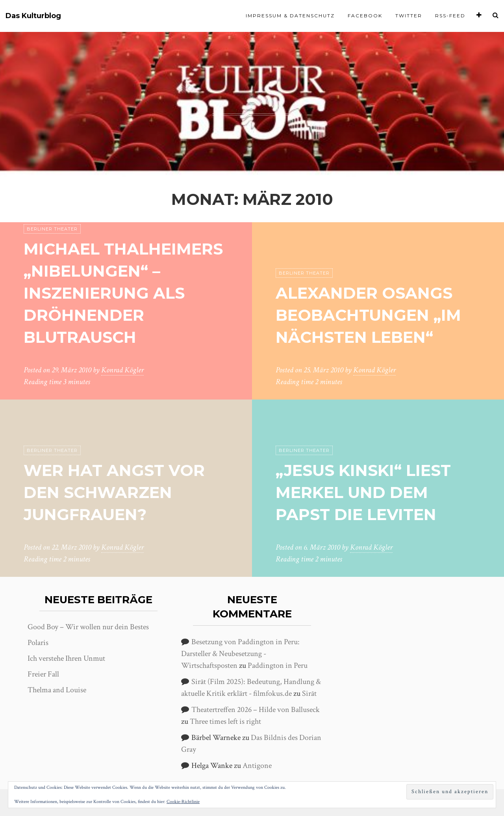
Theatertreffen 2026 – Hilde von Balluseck (256, 710)
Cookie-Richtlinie (183, 802)
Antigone (257, 766)
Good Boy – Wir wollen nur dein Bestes (88, 627)
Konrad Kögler (122, 370)
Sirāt (309, 693)
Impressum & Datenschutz (290, 16)
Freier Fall (43, 674)
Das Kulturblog (33, 16)
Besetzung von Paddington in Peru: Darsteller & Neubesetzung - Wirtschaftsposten (240, 654)
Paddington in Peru (278, 665)
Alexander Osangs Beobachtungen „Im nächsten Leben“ (368, 315)
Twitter (409, 16)
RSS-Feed (450, 16)
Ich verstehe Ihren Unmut (66, 658)
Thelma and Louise (57, 690)
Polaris (38, 643)
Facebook (365, 16)
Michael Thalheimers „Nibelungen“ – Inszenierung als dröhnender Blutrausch (123, 293)
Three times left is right (225, 721)
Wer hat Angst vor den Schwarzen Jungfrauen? (114, 492)
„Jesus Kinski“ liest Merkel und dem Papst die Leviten (363, 492)
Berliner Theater (52, 229)
